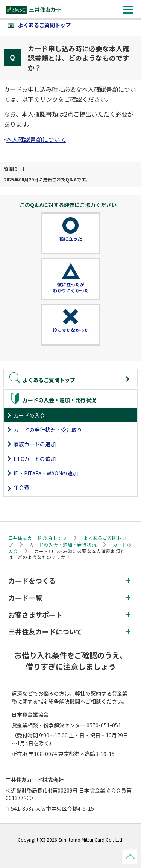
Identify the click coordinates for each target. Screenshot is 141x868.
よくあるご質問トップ (44, 25)
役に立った (71, 239)
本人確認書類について (36, 139)
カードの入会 (29, 415)
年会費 (21, 487)
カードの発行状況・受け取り (48, 430)
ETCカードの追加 (35, 459)
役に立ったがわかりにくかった (71, 287)
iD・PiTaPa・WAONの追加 (46, 473)
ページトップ (130, 857)
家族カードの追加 (35, 444)
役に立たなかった (71, 330)
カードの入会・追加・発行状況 (63, 545)
